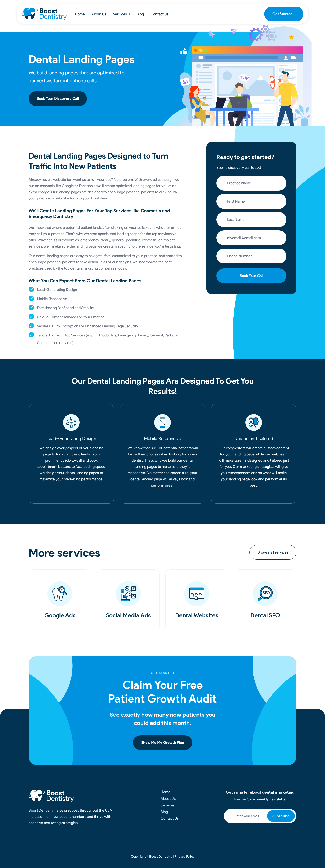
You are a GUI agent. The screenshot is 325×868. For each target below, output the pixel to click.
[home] (44, 14)
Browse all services (273, 552)
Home (80, 14)
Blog (140, 14)
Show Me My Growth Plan (163, 743)
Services (120, 14)
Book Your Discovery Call (58, 98)
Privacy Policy (185, 856)
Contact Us (159, 14)
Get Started (284, 14)
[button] (121, 14)
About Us (99, 14)
